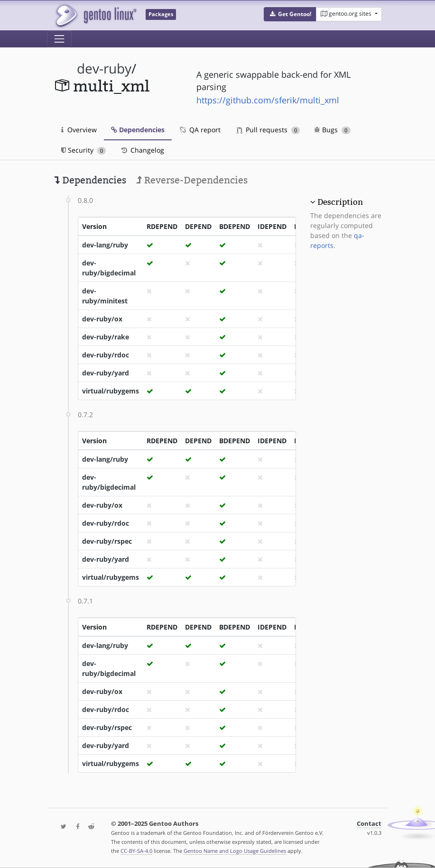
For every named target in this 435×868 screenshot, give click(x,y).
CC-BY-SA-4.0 (136, 851)
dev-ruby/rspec (107, 541)
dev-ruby (104, 69)
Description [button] (340, 202)
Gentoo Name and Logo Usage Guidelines (235, 851)
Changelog (142, 150)
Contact (369, 824)
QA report (200, 130)
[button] (290, 14)
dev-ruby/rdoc (106, 355)
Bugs (332, 130)
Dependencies (138, 130)
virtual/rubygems (111, 391)
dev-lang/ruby (105, 245)
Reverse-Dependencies (192, 180)
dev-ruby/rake (106, 337)
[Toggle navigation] (59, 39)
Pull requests (268, 130)
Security (84, 150)
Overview (79, 130)
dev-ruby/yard (106, 373)
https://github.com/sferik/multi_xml (268, 100)
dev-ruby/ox (102, 319)
